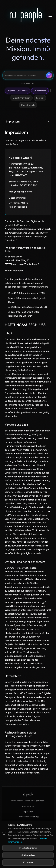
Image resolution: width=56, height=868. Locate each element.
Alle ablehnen (28, 855)
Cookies (28, 863)
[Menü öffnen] (50, 15)
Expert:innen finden (21, 98)
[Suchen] (49, 75)
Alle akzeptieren (28, 848)
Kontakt (40, 98)
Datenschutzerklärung (28, 817)
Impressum (28, 812)
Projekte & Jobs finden (17, 91)
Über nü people (28, 105)
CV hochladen (40, 91)
